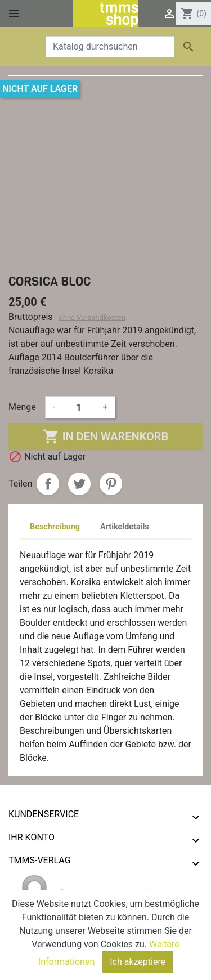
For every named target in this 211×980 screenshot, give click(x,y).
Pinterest (111, 484)
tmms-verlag (40, 860)
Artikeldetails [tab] (125, 527)
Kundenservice (44, 814)
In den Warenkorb (105, 436)
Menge (22, 407)
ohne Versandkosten (92, 317)
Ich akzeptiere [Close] (138, 963)
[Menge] (79, 407)
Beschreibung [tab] (55, 527)
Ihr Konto (32, 837)
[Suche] (110, 47)
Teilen (48, 484)
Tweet (79, 484)
